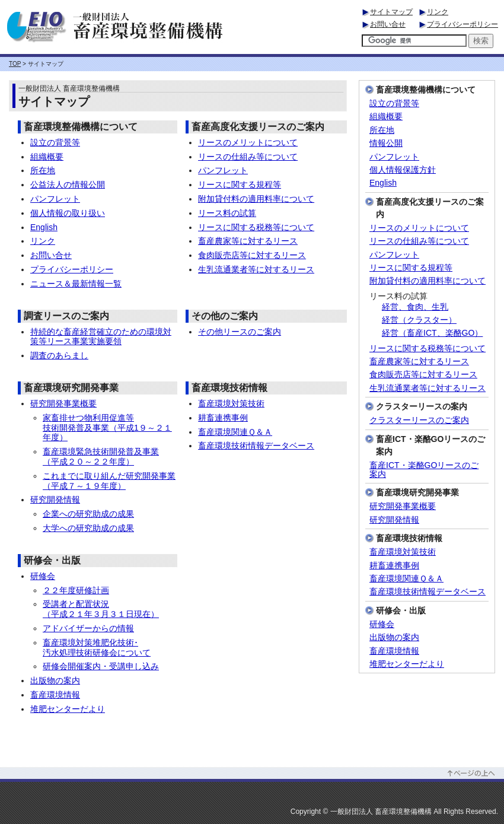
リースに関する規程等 (240, 184)
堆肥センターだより (68, 709)
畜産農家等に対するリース (248, 241)
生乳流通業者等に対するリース (256, 269)
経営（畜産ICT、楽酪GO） (432, 333)
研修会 (43, 576)
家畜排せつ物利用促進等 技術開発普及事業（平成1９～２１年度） (107, 428)
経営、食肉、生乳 (415, 307)
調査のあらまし (59, 355)
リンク (438, 12)
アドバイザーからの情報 (88, 628)
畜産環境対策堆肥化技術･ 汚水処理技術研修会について (97, 648)
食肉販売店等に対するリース (252, 255)
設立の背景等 (55, 142)
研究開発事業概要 (63, 403)
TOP (15, 64)
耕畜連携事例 (223, 418)
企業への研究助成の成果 (88, 514)
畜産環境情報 (55, 695)
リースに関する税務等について (256, 227)
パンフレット (55, 199)
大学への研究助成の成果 (88, 528)
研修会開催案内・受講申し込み (101, 666)
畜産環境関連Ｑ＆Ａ (235, 432)
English (44, 227)
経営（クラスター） (419, 320)
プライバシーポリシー (462, 24)
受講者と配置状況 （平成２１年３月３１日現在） (101, 609)
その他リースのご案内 (240, 332)
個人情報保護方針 (403, 170)
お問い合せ (388, 24)
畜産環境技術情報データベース (256, 446)
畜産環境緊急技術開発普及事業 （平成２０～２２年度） (101, 456)
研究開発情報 (55, 500)
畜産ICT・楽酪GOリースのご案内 (424, 470)
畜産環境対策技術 (231, 403)
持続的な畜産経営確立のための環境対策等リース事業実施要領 (101, 337)
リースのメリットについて (248, 142)
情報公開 (386, 143)
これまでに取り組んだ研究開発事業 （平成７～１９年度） (109, 481)
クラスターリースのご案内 (419, 420)
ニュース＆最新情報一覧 (76, 284)
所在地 (43, 170)
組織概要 (47, 157)
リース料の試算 (227, 213)
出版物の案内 (55, 680)
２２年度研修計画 (76, 590)
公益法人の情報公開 (68, 184)
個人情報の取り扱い (68, 213)
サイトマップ (391, 12)
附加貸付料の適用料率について (256, 199)
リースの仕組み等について (248, 157)
